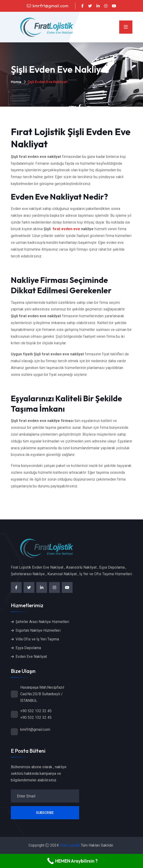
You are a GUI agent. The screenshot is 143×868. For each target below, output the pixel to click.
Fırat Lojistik (70, 845)
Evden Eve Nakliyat (31, 657)
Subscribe (45, 813)
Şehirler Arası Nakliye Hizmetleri (42, 622)
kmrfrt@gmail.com (50, 6)
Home (16, 82)
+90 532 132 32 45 (36, 711)
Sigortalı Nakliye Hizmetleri (38, 630)
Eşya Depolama (28, 648)
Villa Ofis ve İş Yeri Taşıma (37, 639)
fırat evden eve (66, 229)
